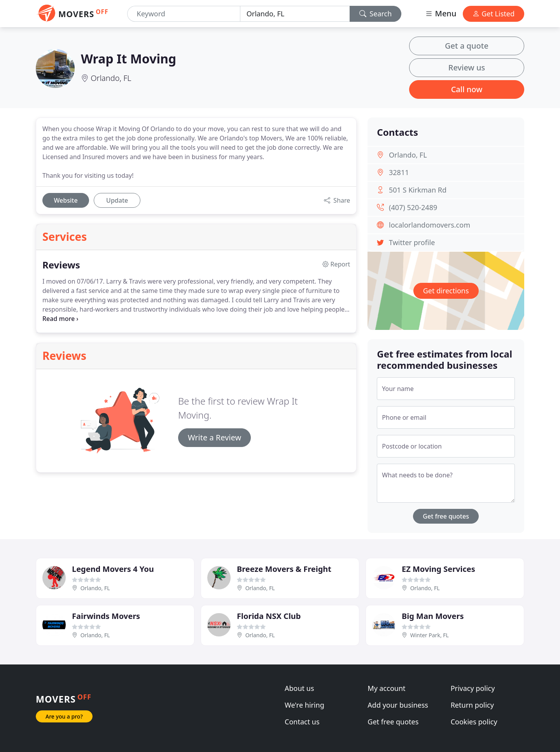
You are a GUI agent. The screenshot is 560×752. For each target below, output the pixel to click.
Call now (467, 89)
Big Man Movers (433, 616)
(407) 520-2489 (413, 207)
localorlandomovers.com (430, 225)
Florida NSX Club (269, 616)
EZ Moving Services (438, 569)
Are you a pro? (64, 716)
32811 (399, 172)
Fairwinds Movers (106, 616)
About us (299, 688)
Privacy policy (473, 688)
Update (117, 200)
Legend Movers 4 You (113, 569)
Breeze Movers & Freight (284, 569)
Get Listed (493, 14)
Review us (467, 67)
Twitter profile (412, 242)
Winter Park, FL (430, 635)
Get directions (446, 291)
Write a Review (214, 437)
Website (66, 200)
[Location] (295, 14)
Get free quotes (446, 516)
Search (376, 14)
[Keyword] (184, 14)
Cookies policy (474, 722)
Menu (441, 13)
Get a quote (467, 46)
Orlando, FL (111, 78)
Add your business (398, 705)
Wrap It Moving (129, 59)
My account (386, 688)
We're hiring (304, 705)
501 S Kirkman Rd (418, 190)
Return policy (472, 705)
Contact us (302, 722)
